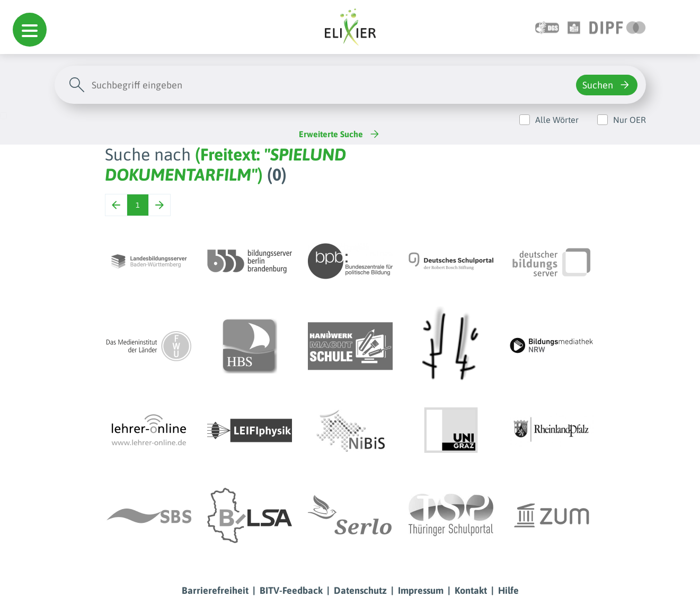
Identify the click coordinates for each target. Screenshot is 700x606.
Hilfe (508, 590)
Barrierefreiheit (215, 590)
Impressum (421, 590)
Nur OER (630, 120)
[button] (30, 30)
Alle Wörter (557, 120)
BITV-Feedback (291, 590)
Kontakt (471, 590)
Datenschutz (360, 590)
